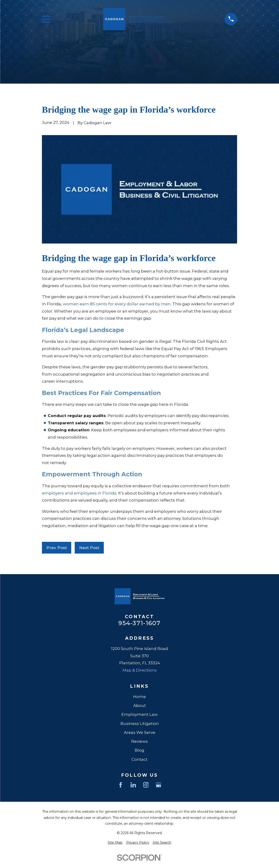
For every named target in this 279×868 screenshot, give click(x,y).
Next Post (89, 548)
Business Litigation (140, 724)
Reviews (139, 741)
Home (139, 697)
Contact (139, 759)
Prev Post (57, 548)
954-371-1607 (139, 623)
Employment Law (139, 714)
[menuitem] (115, 843)
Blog (139, 750)
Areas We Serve (140, 732)
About (140, 705)
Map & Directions (140, 670)
